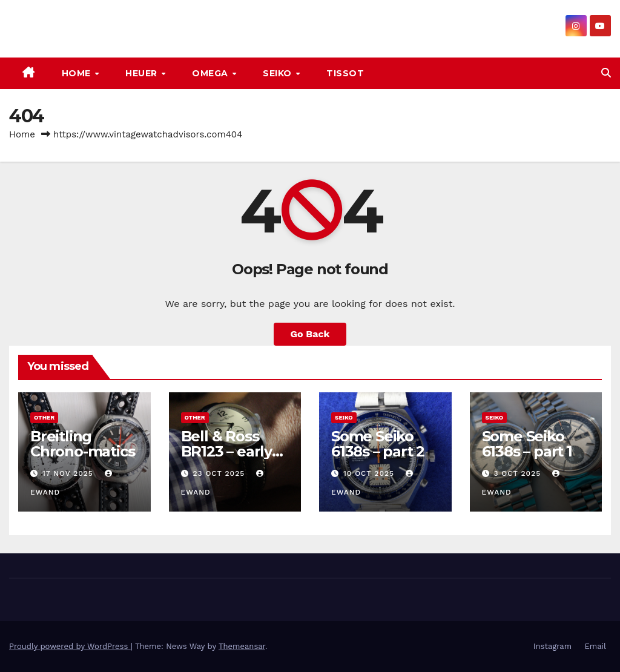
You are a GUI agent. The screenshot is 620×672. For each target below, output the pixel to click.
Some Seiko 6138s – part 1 (527, 444)
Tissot (345, 73)
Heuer (143, 73)
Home (78, 73)
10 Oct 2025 (370, 473)
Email (595, 646)
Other (44, 417)
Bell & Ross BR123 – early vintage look (226, 451)
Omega (211, 73)
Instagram (552, 646)
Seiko (279, 73)
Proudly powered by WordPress (70, 646)
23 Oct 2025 (220, 473)
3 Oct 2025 (519, 473)
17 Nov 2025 (69, 473)
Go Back (310, 334)
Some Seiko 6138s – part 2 (378, 444)
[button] (606, 73)
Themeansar (242, 646)
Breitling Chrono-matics (82, 444)
